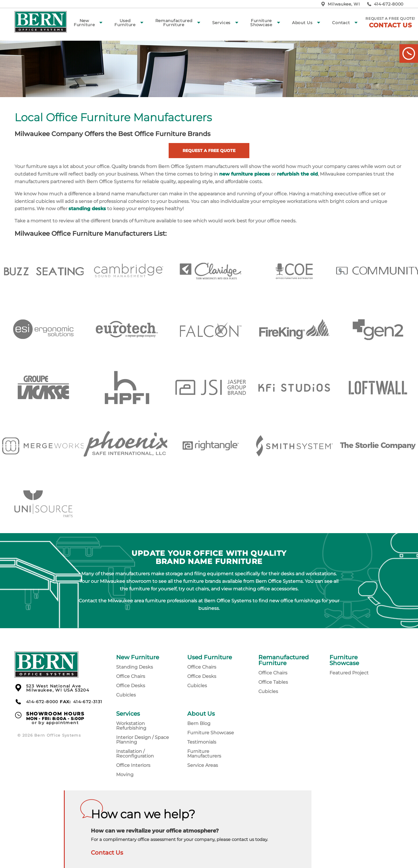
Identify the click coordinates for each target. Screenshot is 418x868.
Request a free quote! (390, 23)
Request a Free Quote (209, 151)
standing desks (87, 209)
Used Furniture (125, 23)
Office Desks (131, 686)
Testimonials (202, 742)
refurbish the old (297, 174)
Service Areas (203, 765)
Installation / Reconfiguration (135, 754)
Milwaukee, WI (344, 4)
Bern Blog (199, 723)
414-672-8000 (389, 4)
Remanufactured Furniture (174, 23)
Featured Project (349, 673)
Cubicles (126, 695)
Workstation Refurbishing (131, 726)
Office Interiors (133, 765)
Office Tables (273, 682)
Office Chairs (131, 676)
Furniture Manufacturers (204, 754)
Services (221, 23)
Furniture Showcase (261, 23)
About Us (302, 23)
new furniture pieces (245, 174)
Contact (341, 23)
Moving (125, 775)
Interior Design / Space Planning (143, 740)
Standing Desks (135, 667)
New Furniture (84, 23)
